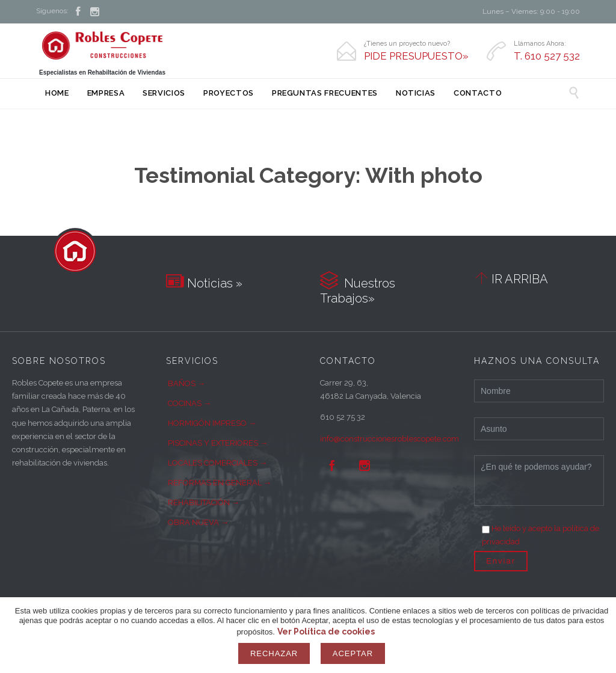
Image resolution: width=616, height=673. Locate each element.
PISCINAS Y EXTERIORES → (218, 443)
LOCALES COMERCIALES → (217, 463)
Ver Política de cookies (326, 632)
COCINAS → (189, 403)
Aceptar (353, 653)
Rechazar (274, 653)
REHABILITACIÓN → (204, 502)
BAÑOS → (186, 383)
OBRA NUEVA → (198, 522)
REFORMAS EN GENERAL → (220, 483)
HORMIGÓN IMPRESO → (212, 423)
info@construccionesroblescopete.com (390, 439)
